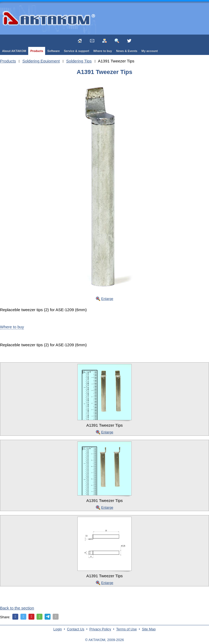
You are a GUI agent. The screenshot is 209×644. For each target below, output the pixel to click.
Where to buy (103, 51)
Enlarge (107, 299)
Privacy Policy (100, 629)
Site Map (149, 629)
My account (150, 51)
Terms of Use (127, 629)
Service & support (77, 51)
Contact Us (75, 629)
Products (37, 51)
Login (58, 629)
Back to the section (17, 608)
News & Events (127, 51)
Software (53, 51)
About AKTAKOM (14, 51)
